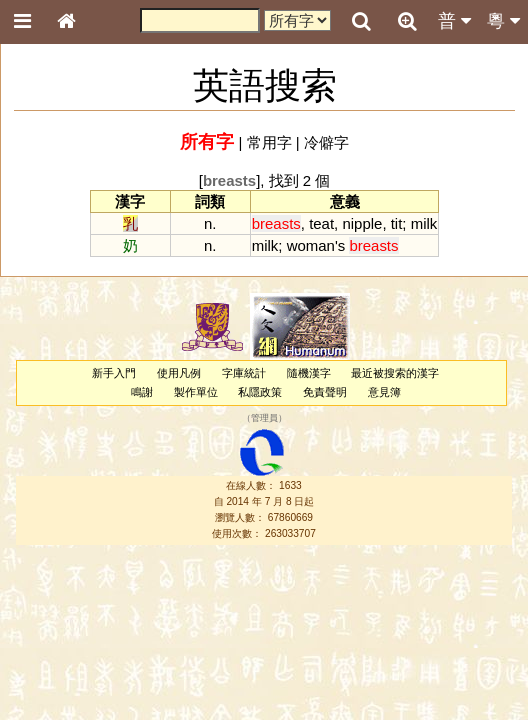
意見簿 (384, 392)
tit (397, 223)
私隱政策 (260, 392)
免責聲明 (325, 392)
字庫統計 (244, 373)
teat (321, 223)
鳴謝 (142, 392)
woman (311, 245)
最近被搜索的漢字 (395, 373)
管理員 (264, 419)
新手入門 (114, 373)
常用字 (269, 142)
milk (424, 223)
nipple (362, 223)
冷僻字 (326, 142)
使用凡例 (179, 373)
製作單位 (196, 392)
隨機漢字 (309, 373)
